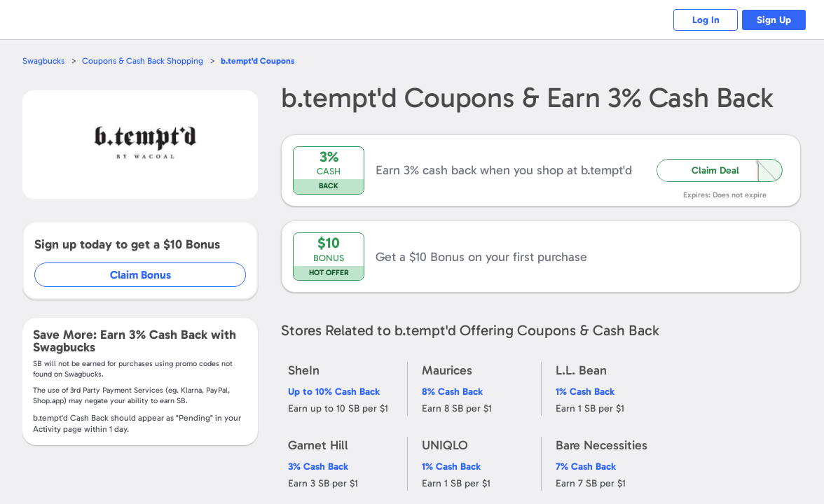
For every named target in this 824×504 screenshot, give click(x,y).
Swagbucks (44, 61)
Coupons (263, 61)
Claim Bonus (141, 275)
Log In (698, 20)
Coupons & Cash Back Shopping (145, 61)
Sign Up (772, 20)
